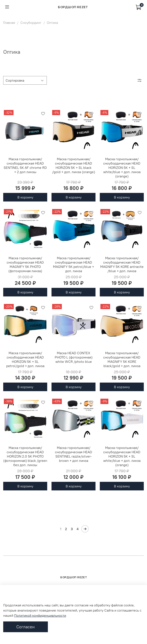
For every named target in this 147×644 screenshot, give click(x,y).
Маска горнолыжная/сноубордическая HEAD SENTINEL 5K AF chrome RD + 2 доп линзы (25, 165)
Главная (9, 23)
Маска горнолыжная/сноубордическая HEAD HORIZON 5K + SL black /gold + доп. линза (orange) (74, 165)
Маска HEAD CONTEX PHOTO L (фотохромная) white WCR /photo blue (74, 357)
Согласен (26, 627)
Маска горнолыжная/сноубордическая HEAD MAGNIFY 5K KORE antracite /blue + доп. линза (122, 264)
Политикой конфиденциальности (40, 615)
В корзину (25, 197)
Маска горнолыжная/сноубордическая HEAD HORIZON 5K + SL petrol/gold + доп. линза (25, 359)
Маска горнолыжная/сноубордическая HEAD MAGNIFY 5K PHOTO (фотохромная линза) (25, 264)
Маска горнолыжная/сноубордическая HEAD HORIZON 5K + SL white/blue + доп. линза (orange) (122, 168)
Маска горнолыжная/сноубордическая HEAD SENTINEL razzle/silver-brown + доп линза (73, 454)
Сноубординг (31, 23)
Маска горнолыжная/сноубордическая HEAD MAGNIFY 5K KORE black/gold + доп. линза (122, 359)
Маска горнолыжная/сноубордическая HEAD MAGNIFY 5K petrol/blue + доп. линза (73, 264)
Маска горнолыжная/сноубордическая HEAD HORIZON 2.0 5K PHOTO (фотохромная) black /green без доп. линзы (25, 456)
